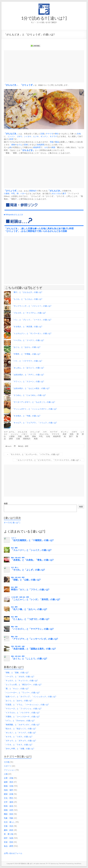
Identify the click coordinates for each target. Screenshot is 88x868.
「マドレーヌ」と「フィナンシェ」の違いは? (23, 709)
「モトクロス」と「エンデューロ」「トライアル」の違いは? (33, 454)
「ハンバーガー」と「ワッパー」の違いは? (22, 693)
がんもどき (11, 85)
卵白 (57, 134)
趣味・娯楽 (8, 830)
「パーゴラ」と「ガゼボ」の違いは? (19, 676)
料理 (11, 139)
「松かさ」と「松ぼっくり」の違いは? (20, 729)
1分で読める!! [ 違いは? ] (44, 18)
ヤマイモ (49, 134)
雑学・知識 (8, 838)
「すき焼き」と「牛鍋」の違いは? (26, 416)
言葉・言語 (8, 826)
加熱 (39, 145)
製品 (57, 142)
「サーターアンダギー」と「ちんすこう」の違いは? (33, 402)
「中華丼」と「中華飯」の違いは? (26, 354)
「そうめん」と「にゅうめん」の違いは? (29, 395)
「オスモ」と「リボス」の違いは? (18, 737)
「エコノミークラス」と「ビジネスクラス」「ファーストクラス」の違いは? (48, 460)
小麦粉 (7, 193)
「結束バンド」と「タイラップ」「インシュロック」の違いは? (30, 697)
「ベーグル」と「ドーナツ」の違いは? (28, 340)
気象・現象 (8, 818)
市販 (52, 142)
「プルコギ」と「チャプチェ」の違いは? (29, 313)
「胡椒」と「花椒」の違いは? (16, 672)
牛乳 (13, 193)
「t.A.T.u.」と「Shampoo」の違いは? (19, 721)
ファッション (9, 770)
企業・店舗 (8, 778)
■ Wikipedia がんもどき (13, 214)
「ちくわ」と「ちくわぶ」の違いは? (27, 299)
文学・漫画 (8, 802)
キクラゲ (53, 136)
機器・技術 (8, 814)
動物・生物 (8, 786)
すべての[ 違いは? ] (12, 522)
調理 (42, 145)
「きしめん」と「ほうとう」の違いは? (28, 368)
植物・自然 (8, 810)
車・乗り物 (8, 834)
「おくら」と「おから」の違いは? (26, 347)
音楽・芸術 (8, 842)
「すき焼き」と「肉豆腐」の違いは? (27, 327)
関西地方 (33, 191)
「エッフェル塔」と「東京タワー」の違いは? (23, 684)
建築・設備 (8, 794)
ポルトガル (56, 193)
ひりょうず (27, 85)
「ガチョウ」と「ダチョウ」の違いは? (20, 741)
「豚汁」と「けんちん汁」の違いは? (27, 292)
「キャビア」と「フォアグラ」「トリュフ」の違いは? (34, 423)
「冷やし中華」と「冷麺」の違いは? (19, 749)
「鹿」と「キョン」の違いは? (16, 688)
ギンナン (44, 136)
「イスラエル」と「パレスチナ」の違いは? (22, 713)
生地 (79, 134)
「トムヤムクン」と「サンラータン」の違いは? (32, 333)
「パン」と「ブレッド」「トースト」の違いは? (32, 320)
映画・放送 (8, 806)
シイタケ (28, 136)
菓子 (64, 193)
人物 (6, 774)
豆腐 (42, 134)
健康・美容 (8, 782)
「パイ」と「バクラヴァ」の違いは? (27, 361)
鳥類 (53, 147)
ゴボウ (19, 136)
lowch (9, 446)
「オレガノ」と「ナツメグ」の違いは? (20, 733)
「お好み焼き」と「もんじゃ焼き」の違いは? (31, 388)
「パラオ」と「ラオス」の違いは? (18, 745)
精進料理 (37, 147)
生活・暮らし (9, 822)
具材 (26, 145)
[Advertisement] (44, 66)
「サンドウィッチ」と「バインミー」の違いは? (32, 306)
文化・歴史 (8, 798)
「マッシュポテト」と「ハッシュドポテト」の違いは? (34, 409)
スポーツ (8, 766)
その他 (7, 762)
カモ (46, 147)
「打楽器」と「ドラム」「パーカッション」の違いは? (26, 705)
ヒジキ (36, 136)
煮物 (13, 145)
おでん (19, 145)
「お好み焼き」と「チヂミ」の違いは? (28, 375)
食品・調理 (24, 446)
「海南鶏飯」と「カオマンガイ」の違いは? (22, 725)
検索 (6, 504)
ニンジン (11, 136)
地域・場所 (8, 790)
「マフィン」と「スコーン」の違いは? (28, 381)
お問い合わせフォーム (13, 853)
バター (23, 193)
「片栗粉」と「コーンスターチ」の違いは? (22, 717)
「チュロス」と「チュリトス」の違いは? (21, 680)
